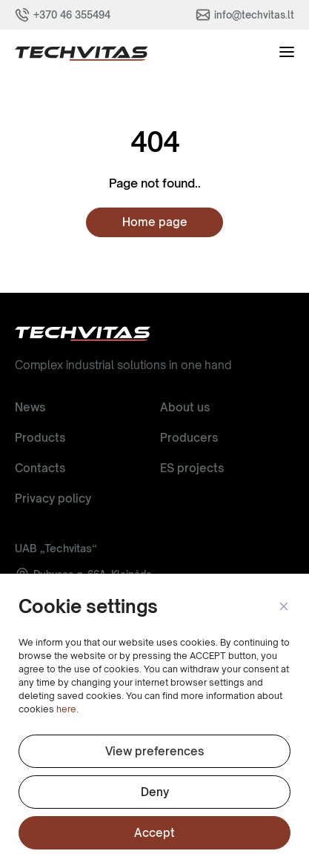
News (30, 407)
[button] (283, 607)
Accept (154, 833)
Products (40, 438)
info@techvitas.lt (254, 15)
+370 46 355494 (72, 15)
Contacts (40, 468)
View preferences (154, 751)
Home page (155, 222)
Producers (189, 438)
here (66, 709)
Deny (155, 792)
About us (185, 407)
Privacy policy (53, 498)
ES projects (192, 468)
